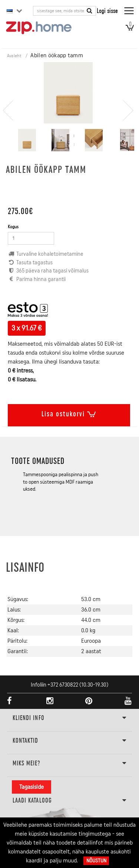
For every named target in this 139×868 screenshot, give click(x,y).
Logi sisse (107, 11)
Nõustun (96, 861)
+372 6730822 (63, 685)
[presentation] (8, 107)
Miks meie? (70, 764)
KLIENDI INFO (70, 718)
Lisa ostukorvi (69, 413)
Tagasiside (32, 787)
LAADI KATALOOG (70, 801)
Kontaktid (70, 741)
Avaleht (14, 56)
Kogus (13, 227)
